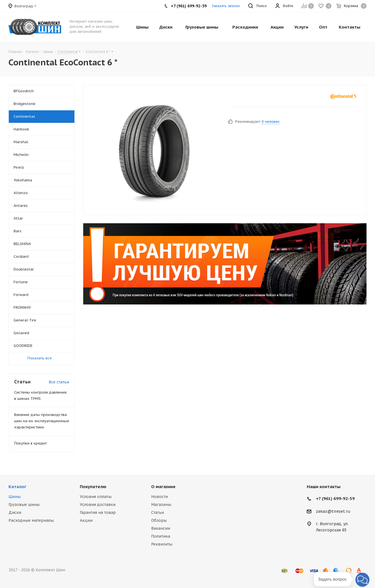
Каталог (17, 487)
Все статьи (59, 382)
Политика (161, 536)
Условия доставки (98, 505)
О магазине (163, 487)
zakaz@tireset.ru (333, 511)
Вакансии (161, 528)
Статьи (157, 512)
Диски (15, 512)
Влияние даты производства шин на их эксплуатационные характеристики (42, 421)
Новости (159, 497)
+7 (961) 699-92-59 (335, 498)
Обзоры (159, 520)
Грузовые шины (24, 505)
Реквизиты (162, 544)
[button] (362, 580)
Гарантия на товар (98, 512)
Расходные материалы (31, 520)
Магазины (161, 505)
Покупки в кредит (30, 443)
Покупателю (93, 487)
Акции (86, 520)
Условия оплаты (96, 497)
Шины (15, 497)
